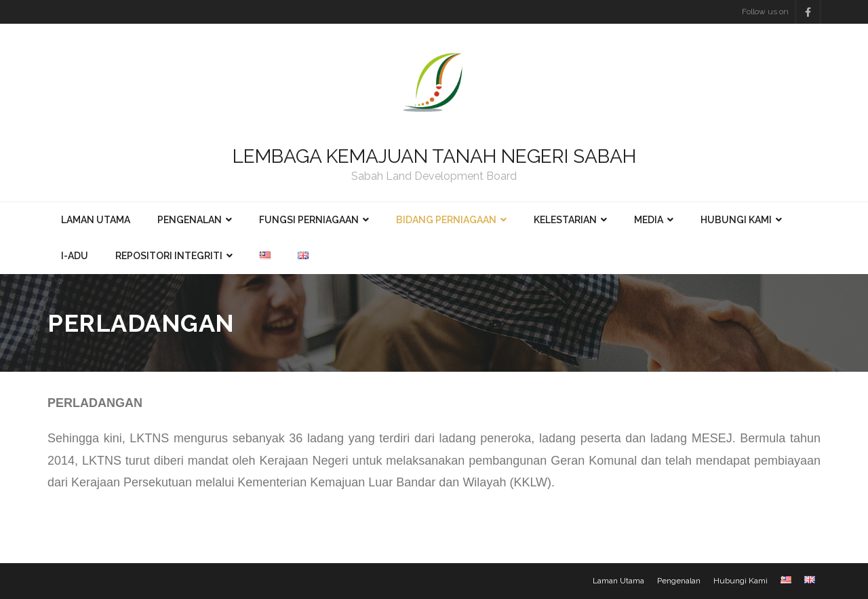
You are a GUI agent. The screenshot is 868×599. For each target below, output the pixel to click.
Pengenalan (679, 581)
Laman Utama (618, 581)
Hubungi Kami (741, 581)
